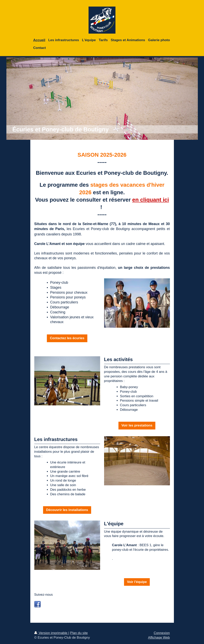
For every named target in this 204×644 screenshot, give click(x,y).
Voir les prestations (137, 425)
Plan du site (79, 633)
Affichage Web (159, 638)
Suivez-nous (44, 595)
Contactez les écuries (67, 338)
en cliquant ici (151, 200)
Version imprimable (51, 633)
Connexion (162, 633)
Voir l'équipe (137, 582)
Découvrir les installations (67, 510)
